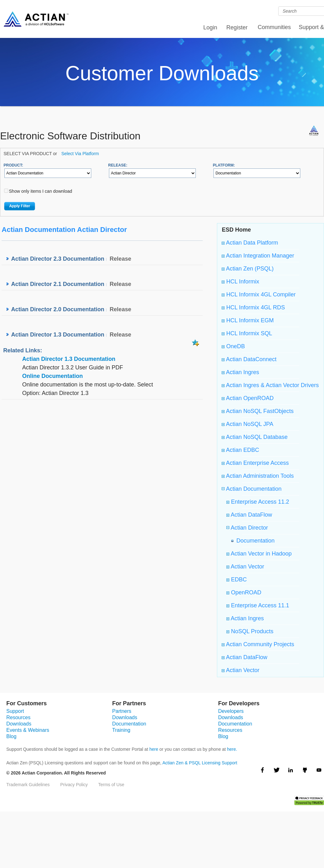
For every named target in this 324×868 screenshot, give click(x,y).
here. (232, 749)
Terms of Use (111, 785)
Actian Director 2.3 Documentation (58, 259)
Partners (122, 711)
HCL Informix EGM (248, 320)
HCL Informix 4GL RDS (253, 307)
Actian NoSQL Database (255, 437)
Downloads (19, 724)
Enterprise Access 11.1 (258, 605)
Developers (231, 711)
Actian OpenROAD (248, 398)
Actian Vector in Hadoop (259, 554)
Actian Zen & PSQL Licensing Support (200, 763)
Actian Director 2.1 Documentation (58, 284)
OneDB (233, 346)
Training (121, 730)
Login (210, 27)
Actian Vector (245, 567)
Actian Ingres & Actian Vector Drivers (270, 385)
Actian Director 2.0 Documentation (58, 309)
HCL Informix (240, 282)
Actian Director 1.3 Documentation (58, 335)
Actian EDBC (240, 450)
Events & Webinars (28, 730)
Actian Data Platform (250, 243)
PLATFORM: (224, 165)
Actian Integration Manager (258, 256)
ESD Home (236, 230)
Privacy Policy (74, 785)
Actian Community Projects (258, 644)
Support (15, 711)
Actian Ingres (240, 372)
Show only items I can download (40, 191)
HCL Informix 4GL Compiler (259, 294)
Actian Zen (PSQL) (248, 269)
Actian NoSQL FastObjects (258, 411)
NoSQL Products (250, 631)
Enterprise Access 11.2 (258, 502)
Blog (11, 736)
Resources (18, 717)
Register (237, 27)
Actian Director (249, 528)
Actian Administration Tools (258, 476)
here (154, 749)
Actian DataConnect (249, 359)
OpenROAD (244, 592)
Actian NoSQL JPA (247, 424)
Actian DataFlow (249, 515)
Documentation (254, 541)
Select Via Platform (80, 154)
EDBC (237, 580)
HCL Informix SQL (247, 333)
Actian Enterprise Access (255, 463)
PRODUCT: (13, 165)
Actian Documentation (253, 489)
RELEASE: (118, 165)
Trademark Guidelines (28, 785)
